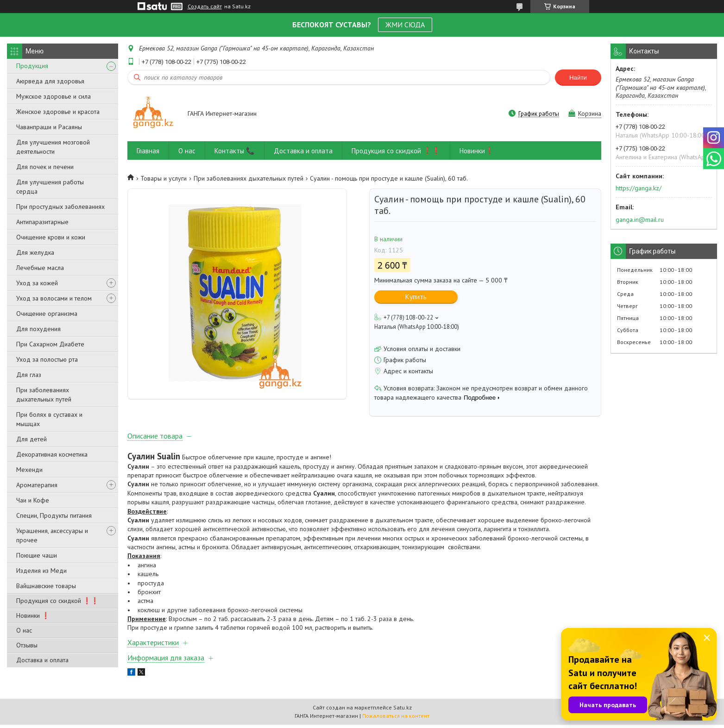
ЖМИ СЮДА (405, 25)
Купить (416, 297)
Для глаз (29, 375)
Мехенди (29, 470)
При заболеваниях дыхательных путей (44, 395)
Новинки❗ (477, 151)
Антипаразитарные (42, 222)
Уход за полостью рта (47, 359)
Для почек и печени (45, 167)
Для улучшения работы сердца (50, 187)
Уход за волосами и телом (54, 298)
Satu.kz (403, 711)
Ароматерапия (37, 485)
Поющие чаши (37, 555)
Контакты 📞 (235, 151)
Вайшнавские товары (46, 586)
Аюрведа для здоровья (50, 81)
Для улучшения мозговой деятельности (53, 147)
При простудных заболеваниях (60, 207)
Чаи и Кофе (33, 500)
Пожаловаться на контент (396, 719)
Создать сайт (205, 6)
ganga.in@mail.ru (640, 220)
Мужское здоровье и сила (54, 96)
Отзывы (27, 645)
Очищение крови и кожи (51, 237)
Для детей (31, 439)
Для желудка (35, 252)
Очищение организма (47, 314)
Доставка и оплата (42, 660)
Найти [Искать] (578, 78)
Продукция (32, 66)
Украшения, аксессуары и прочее (52, 535)
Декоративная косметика (52, 454)
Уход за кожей (37, 283)
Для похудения (38, 329)
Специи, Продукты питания (54, 515)
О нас (24, 630)
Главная (148, 151)
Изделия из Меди (41, 571)
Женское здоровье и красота (58, 112)
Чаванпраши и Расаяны (49, 127)
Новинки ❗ (33, 615)
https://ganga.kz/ (639, 188)
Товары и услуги (164, 178)
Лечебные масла (40, 268)
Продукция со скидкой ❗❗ (57, 601)
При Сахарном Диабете (50, 344)
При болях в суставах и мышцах (49, 419)
